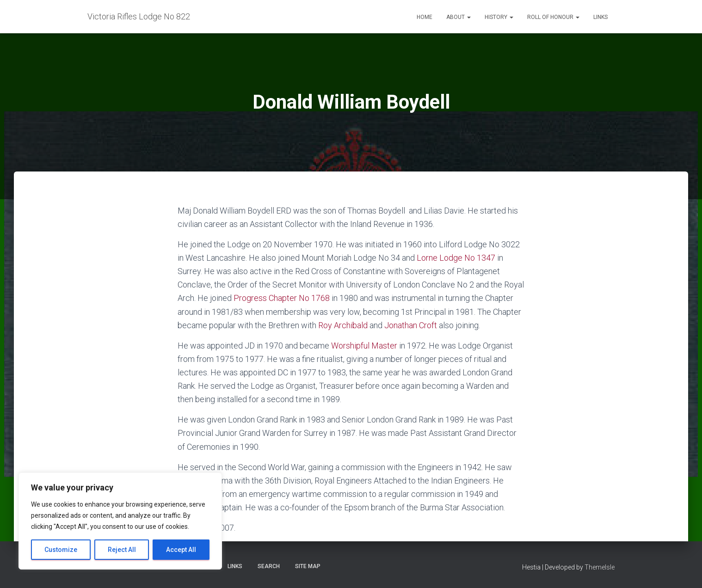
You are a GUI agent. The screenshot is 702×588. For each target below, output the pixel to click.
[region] (120, 521)
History (499, 17)
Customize (61, 550)
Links (600, 17)
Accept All (181, 550)
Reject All (122, 550)
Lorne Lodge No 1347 (456, 258)
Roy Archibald (343, 325)
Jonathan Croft (411, 325)
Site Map (308, 566)
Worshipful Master (364, 346)
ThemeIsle (600, 567)
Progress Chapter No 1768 (282, 298)
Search (269, 566)
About (459, 17)
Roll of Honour (553, 17)
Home (425, 17)
